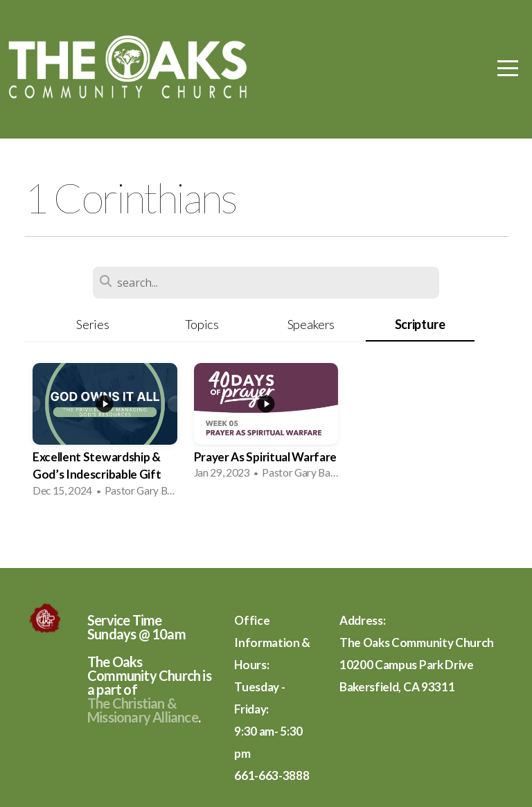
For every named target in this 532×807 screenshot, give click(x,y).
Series (92, 324)
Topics (202, 324)
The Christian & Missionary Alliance (143, 710)
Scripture (420, 324)
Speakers (311, 324)
